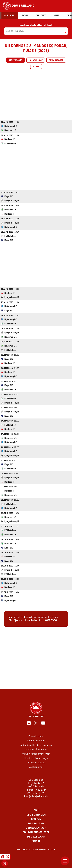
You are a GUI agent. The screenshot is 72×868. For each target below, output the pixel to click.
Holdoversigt (36, 60)
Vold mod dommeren (36, 749)
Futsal (36, 841)
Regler (36, 67)
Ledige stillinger (36, 741)
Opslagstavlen (56, 60)
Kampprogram (16, 60)
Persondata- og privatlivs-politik (36, 850)
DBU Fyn (36, 819)
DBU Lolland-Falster (36, 832)
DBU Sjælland (36, 837)
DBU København (36, 828)
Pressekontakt (36, 736)
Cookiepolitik (36, 767)
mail (29, 620)
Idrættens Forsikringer (36, 758)
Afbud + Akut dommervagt (36, 754)
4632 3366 (51, 620)
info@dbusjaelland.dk (36, 796)
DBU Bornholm (36, 815)
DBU (36, 810)
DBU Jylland (36, 824)
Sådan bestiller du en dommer (36, 745)
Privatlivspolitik (36, 763)
